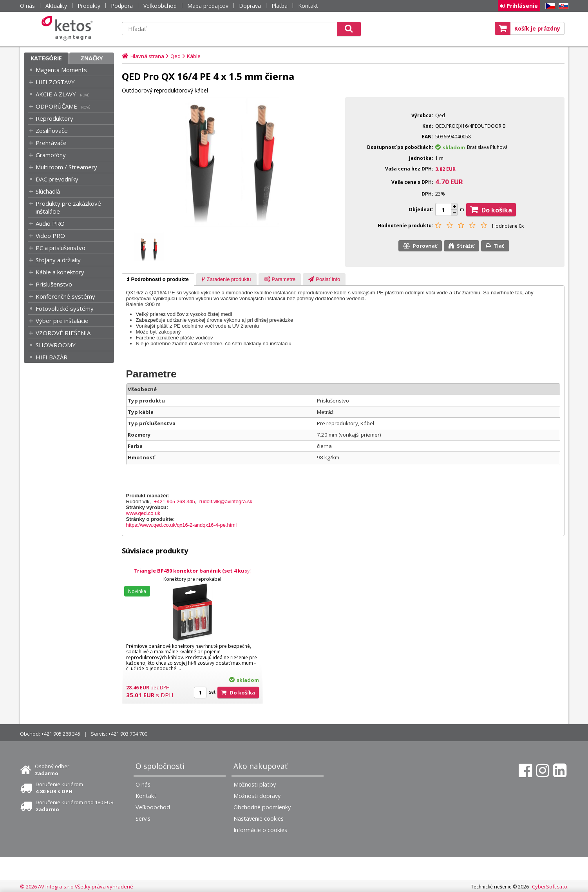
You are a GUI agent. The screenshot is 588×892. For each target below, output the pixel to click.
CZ (549, 6)
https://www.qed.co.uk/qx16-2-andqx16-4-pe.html (182, 525)
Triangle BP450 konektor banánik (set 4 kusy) (193, 571)
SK (562, 6)
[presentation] (158, 279)
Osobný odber (52, 770)
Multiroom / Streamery (66, 167)
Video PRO (50, 236)
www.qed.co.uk (143, 513)
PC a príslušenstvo (61, 248)
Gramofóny (51, 155)
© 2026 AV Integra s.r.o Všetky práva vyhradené (77, 887)
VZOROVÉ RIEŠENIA (63, 333)
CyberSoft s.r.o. (550, 887)
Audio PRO (50, 223)
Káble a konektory (60, 272)
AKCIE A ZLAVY (56, 94)
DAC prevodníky (57, 179)
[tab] (158, 279)
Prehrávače (51, 143)
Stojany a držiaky (58, 260)
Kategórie (46, 58)
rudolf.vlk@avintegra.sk (226, 501)
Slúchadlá (48, 191)
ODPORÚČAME (56, 106)
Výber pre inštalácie (62, 321)
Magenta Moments (61, 70)
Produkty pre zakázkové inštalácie (68, 207)
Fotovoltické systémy (65, 308)
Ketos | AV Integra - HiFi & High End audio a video (69, 28)
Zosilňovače (52, 131)
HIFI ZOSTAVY (55, 82)
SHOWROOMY (56, 345)
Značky (92, 58)
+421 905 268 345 (175, 501)
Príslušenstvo (54, 284)
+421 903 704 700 (128, 734)
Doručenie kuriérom (59, 788)
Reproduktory (54, 118)
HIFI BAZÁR (52, 357)
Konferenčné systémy (65, 296)
